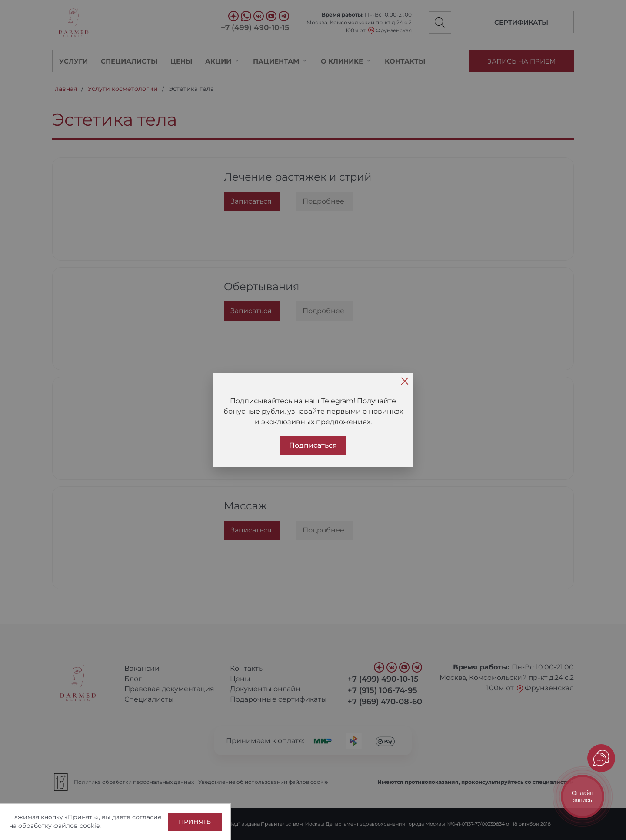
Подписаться (313, 445)
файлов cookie (77, 826)
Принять (195, 822)
